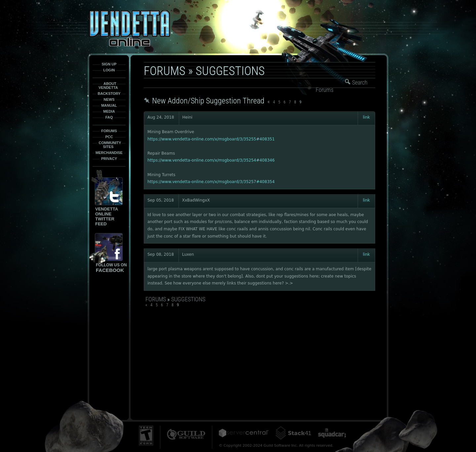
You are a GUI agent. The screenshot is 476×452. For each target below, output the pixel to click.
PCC (109, 137)
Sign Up (109, 64)
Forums (109, 131)
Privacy (109, 159)
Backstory (109, 94)
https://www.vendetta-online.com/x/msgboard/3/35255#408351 (211, 139)
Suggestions (230, 71)
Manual (109, 105)
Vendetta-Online (130, 28)
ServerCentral (244, 433)
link (366, 117)
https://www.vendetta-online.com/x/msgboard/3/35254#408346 (211, 160)
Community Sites (110, 145)
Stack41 (293, 433)
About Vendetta (108, 86)
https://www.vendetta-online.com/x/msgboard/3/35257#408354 (211, 182)
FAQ (109, 117)
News (109, 99)
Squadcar (332, 433)
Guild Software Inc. (186, 434)
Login (109, 70)
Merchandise (109, 153)
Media (109, 111)
